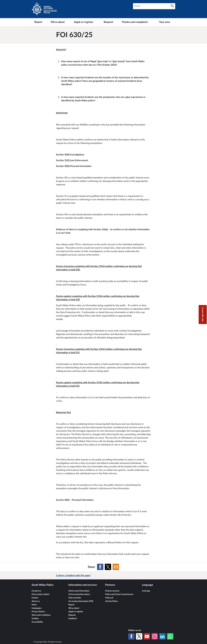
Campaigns (37, 608)
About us (36, 601)
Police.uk (109, 598)
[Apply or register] (86, 22)
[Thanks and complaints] (137, 22)
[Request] (110, 22)
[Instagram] (155, 636)
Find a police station (41, 594)
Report (71, 605)
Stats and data (75, 598)
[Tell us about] (59, 22)
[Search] (172, 6)
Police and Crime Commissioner (119, 594)
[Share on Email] (116, 567)
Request (72, 615)
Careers (35, 598)
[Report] (39, 22)
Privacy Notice (38, 612)
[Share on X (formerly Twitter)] (108, 567)
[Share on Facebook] (100, 567)
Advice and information (79, 591)
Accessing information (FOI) (81, 601)
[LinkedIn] (162, 636)
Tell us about (74, 608)
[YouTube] (147, 636)
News (34, 605)
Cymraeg (146, 591)
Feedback (73, 619)
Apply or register (76, 612)
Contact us (36, 591)
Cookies (35, 619)
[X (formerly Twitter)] (139, 636)
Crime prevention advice (79, 594)
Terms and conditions (41, 615)
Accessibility (37, 622)
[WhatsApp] (170, 636)
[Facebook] (131, 636)
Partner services (112, 591)
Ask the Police (111, 601)
